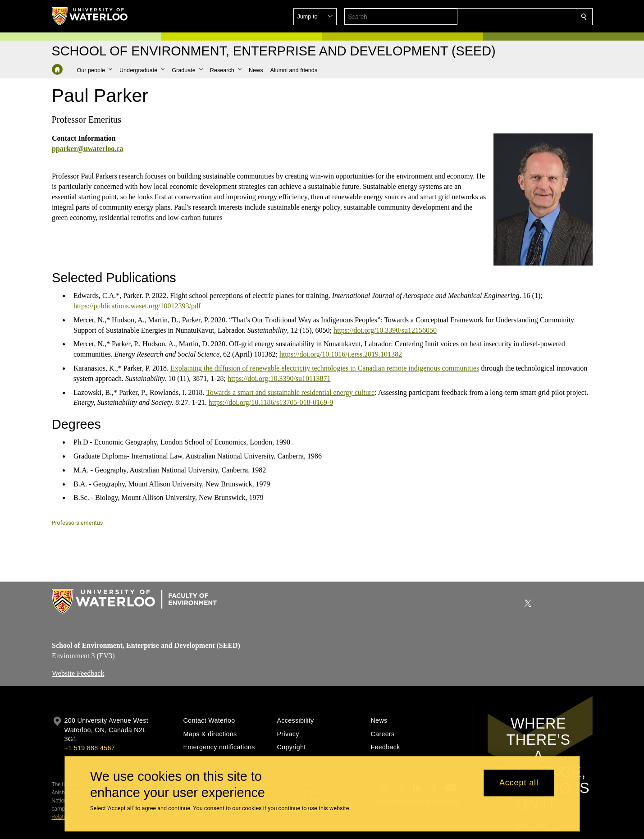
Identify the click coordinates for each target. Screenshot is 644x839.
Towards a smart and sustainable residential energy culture (290, 392)
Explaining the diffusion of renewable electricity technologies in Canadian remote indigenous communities (324, 368)
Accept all (519, 783)
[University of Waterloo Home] (90, 16)
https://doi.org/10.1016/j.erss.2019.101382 (340, 354)
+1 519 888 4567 (90, 748)
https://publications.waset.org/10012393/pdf (137, 306)
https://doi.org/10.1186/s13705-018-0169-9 (270, 402)
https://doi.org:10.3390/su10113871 (279, 378)
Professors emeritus (78, 523)
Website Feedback (78, 673)
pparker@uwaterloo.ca (87, 149)
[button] (519, 17)
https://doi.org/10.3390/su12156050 (385, 330)
